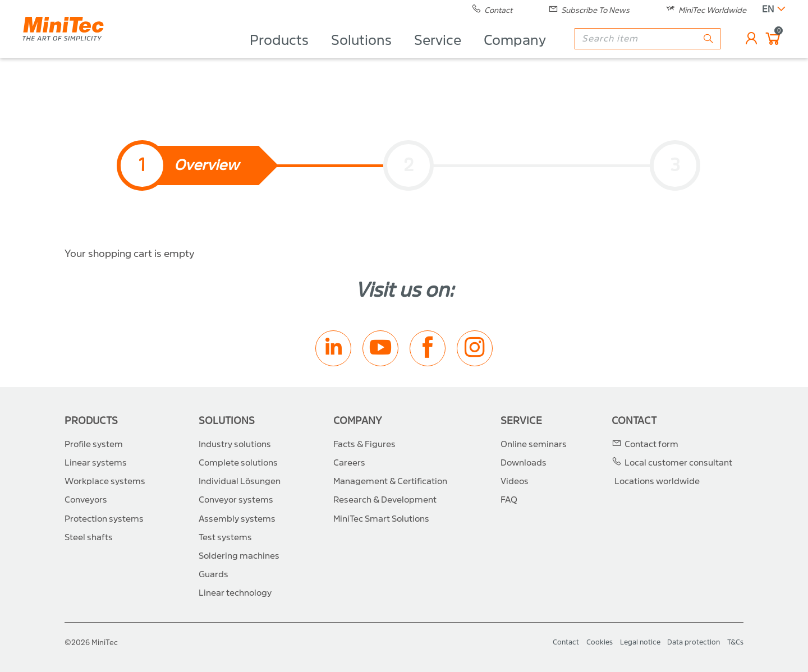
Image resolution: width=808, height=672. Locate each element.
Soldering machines (239, 556)
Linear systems (96, 463)
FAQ (509, 500)
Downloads (524, 463)
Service (438, 54)
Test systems (225, 537)
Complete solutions (238, 463)
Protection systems (104, 519)
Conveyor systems (236, 500)
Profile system (94, 444)
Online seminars (534, 444)
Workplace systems (105, 481)
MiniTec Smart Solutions (381, 519)
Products (279, 54)
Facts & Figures (364, 444)
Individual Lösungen (240, 481)
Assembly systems (237, 519)
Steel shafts (89, 537)
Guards (214, 574)
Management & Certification (390, 481)
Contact (634, 421)
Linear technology (235, 593)
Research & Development (385, 500)
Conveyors (86, 500)
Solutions (361, 54)
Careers (349, 463)
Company (515, 54)
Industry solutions (235, 444)
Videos (515, 481)
